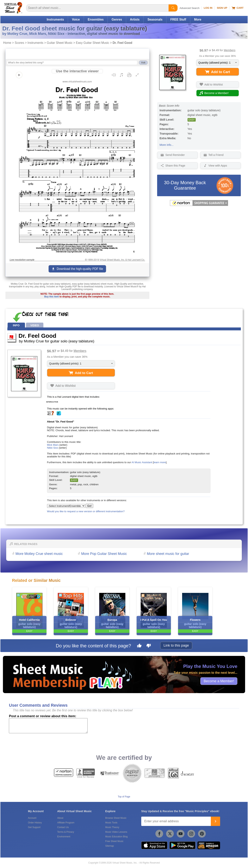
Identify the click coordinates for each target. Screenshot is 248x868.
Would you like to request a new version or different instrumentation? (86, 511)
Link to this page (176, 645)
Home (7, 43)
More (198, 19)
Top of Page (124, 797)
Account (32, 818)
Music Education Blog (116, 837)
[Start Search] (173, 8)
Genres (117, 19)
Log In (208, 8)
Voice (76, 19)
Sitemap (109, 846)
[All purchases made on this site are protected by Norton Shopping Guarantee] (199, 205)
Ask (143, 63)
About (60, 818)
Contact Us (63, 827)
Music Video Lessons (116, 832)
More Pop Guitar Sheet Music (104, 554)
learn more (160, 462)
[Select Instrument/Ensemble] (66, 506)
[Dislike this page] (149, 646)
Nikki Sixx (53, 448)
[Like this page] (139, 646)
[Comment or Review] (48, 726)
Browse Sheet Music (116, 818)
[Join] (215, 821)
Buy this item (51, 297)
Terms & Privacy (66, 832)
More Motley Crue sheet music (39, 554)
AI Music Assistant (142, 462)
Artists (135, 19)
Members (230, 50)
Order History (35, 823)
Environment (64, 837)
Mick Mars (53, 445)
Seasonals (155, 19)
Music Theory (112, 827)
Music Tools (111, 823)
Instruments (55, 19)
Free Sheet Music (114, 841)
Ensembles (96, 19)
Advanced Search (190, 8)
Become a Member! (219, 681)
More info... (167, 145)
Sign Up (222, 8)
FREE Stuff (178, 19)
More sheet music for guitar (168, 554)
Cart (238, 8)
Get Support (34, 827)
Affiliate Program (66, 823)
